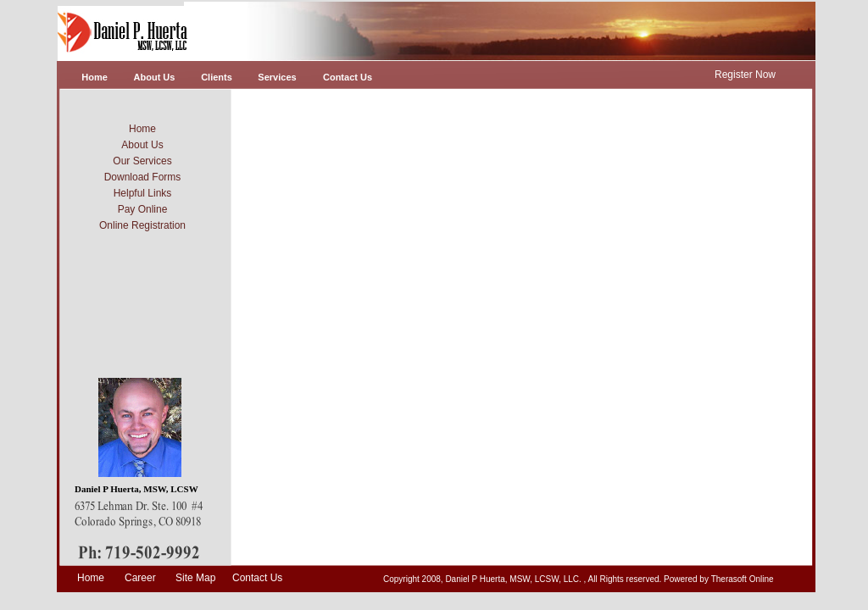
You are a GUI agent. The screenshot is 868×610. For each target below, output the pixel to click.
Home (91, 578)
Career (140, 578)
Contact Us (257, 578)
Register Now (745, 75)
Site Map (195, 578)
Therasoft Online (743, 579)
